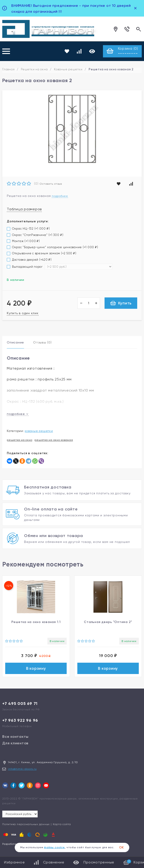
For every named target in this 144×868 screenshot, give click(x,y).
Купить (121, 303)
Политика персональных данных (26, 826)
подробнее (18, 414)
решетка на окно (20, 440)
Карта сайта (62, 826)
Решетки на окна (34, 70)
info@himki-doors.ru (22, 770)
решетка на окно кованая (54, 440)
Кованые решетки (68, 70)
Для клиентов (15, 745)
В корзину (36, 669)
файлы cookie (54, 847)
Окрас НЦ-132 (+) (28, 229)
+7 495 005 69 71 (20, 705)
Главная (8, 70)
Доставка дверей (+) (29, 260)
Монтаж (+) (23, 241)
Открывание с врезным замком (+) (42, 254)
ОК (122, 847)
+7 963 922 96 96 (20, 722)
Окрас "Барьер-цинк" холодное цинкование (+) (52, 247)
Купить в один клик (23, 313)
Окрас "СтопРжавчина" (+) (35, 235)
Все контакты (15, 738)
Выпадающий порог (25, 267)
